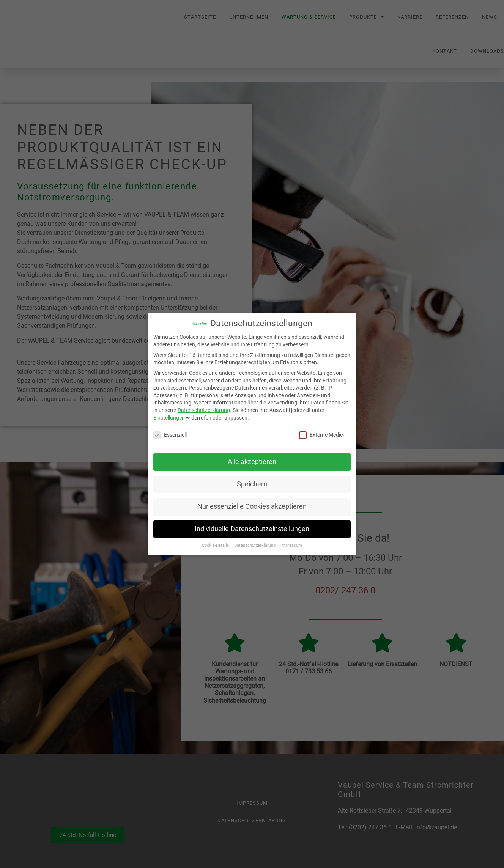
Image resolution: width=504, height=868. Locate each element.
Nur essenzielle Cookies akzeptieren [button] (252, 506)
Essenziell (170, 435)
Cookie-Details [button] (216, 545)
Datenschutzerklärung (204, 410)
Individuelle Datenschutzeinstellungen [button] (252, 529)
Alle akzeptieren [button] (252, 462)
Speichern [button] (252, 484)
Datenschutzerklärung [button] (255, 545)
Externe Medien (322, 435)
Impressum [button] (291, 545)
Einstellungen (169, 418)
